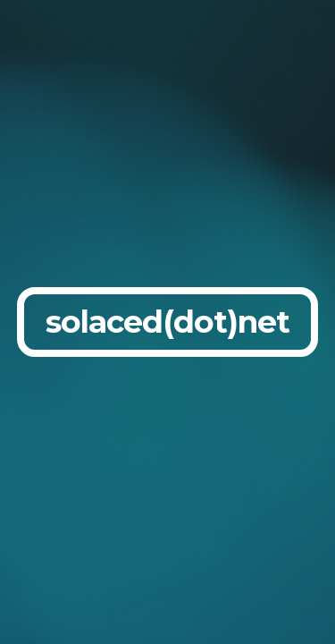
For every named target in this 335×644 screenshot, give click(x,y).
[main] (168, 322)
